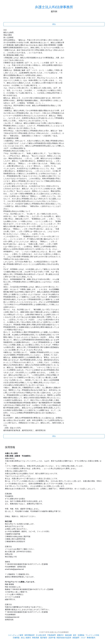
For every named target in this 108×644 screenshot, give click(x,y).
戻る (54, 24)
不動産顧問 (51, 635)
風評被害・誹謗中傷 (48, 638)
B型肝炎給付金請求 (64, 638)
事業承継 (36, 638)
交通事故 (81, 635)
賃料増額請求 (30, 635)
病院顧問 (76, 638)
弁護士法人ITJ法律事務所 (54, 7)
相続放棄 (68, 635)
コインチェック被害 (16, 635)
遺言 (75, 635)
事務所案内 (91, 638)
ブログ (83, 638)
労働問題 (16, 638)
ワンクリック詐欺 (92, 635)
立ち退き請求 (41, 635)
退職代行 (60, 635)
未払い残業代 (26, 638)
